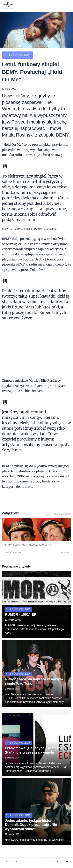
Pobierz (64, 553)
